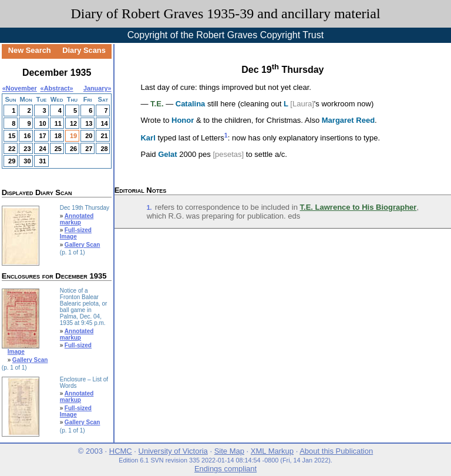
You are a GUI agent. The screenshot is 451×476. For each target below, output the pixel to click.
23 (27, 149)
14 (104, 123)
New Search (30, 50)
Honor (183, 120)
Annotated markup (77, 219)
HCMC (121, 451)
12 (73, 123)
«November (20, 88)
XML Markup (272, 451)
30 (27, 161)
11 (58, 123)
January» (97, 88)
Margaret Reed (348, 120)
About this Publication (336, 451)
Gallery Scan (83, 245)
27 (89, 149)
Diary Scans (84, 50)
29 (12, 161)
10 (42, 123)
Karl (148, 138)
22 (12, 149)
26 (73, 149)
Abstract (57, 88)
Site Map (229, 451)
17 (42, 136)
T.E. (157, 104)
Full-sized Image (76, 233)
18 (58, 136)
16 (27, 136)
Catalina (191, 104)
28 (104, 149)
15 (12, 136)
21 (104, 136)
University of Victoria (173, 451)
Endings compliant (225, 469)
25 (58, 149)
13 (89, 123)
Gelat (168, 154)
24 (42, 149)
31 (42, 161)
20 (89, 136)
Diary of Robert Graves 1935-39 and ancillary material (225, 14)
